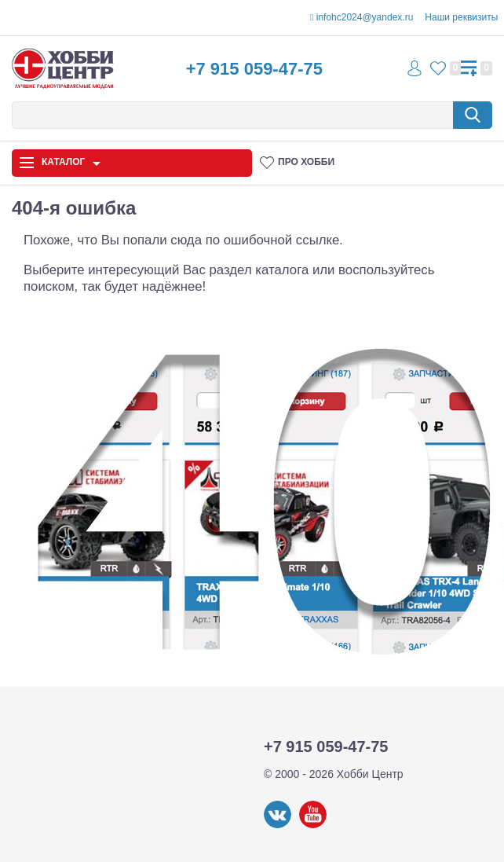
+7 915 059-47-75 (254, 69)
